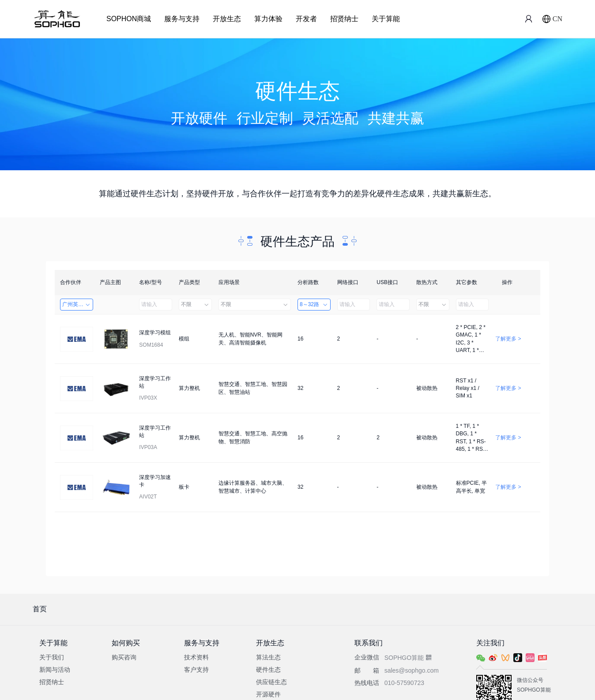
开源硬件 (268, 694)
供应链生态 (271, 682)
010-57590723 (404, 683)
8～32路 (314, 304)
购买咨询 (124, 657)
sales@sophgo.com (412, 670)
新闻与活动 (55, 670)
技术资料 (196, 657)
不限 (195, 304)
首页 (40, 609)
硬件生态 (268, 670)
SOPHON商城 (129, 19)
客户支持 (196, 670)
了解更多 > (508, 339)
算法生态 (268, 657)
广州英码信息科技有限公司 (78, 304)
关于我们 (52, 657)
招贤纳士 (344, 19)
